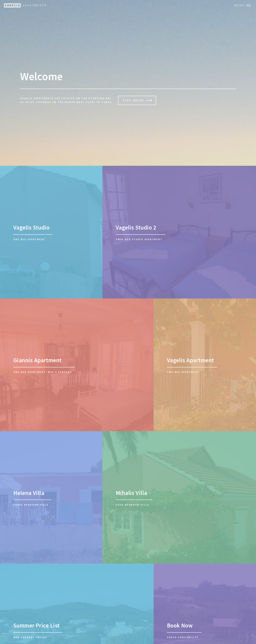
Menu (240, 5)
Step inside (133, 100)
